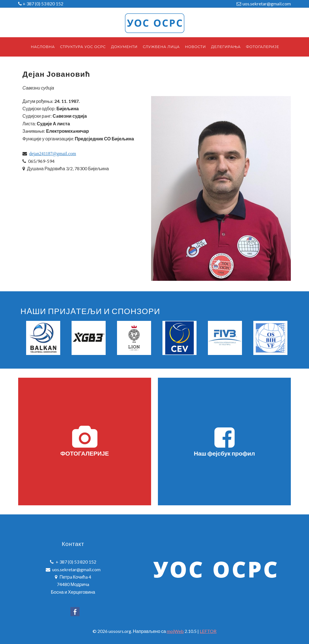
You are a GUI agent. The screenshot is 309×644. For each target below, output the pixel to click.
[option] (43, 338)
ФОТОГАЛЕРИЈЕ (85, 441)
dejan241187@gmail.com (53, 153)
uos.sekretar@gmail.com (267, 4)
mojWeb (175, 631)
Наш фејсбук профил (224, 441)
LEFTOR (208, 631)
